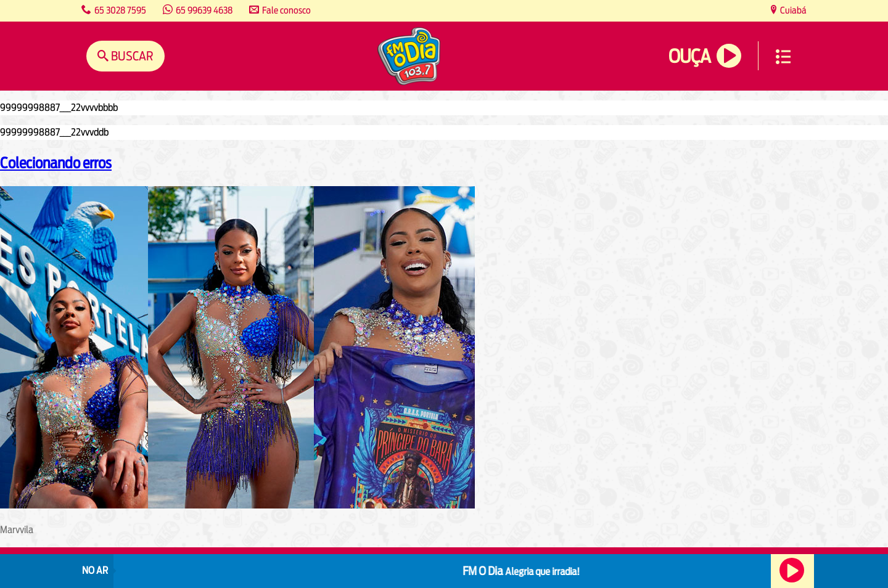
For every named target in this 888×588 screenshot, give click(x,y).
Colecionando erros (56, 163)
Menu (783, 57)
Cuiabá (792, 10)
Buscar (131, 56)
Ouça (689, 56)
